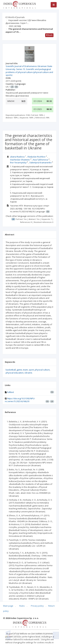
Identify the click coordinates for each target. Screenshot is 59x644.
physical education (15, 373)
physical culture (42, 370)
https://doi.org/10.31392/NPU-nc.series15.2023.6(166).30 (20, 400)
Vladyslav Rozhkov (36, 157)
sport (31, 370)
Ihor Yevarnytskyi (18, 163)
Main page (8, 606)
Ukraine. (29, 373)
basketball (11, 370)
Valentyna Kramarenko (41, 163)
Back (49, 35)
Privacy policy (37, 606)
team (25, 370)
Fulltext (10, 392)
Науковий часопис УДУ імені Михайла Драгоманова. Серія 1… (26, 22)
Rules (22, 606)
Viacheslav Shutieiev (20, 160)
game (19, 370)
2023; (15, 26)
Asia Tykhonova (40, 160)
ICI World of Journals (15, 17)
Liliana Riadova (17, 157)
